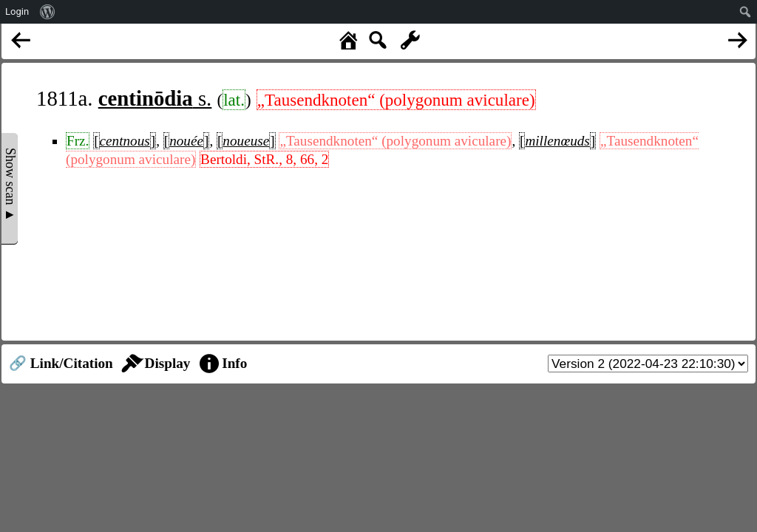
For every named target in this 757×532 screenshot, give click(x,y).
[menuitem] (48, 12)
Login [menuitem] (17, 11)
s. (155, 98)
